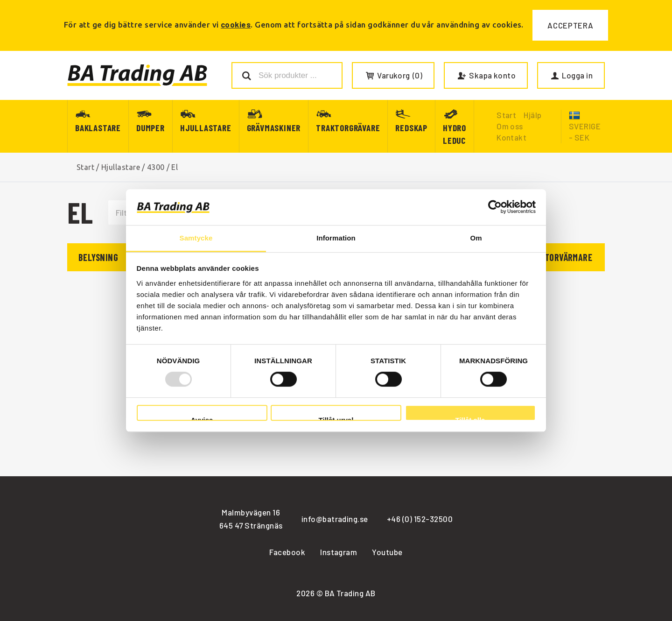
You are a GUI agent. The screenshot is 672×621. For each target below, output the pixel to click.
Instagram (339, 552)
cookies (236, 24)
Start (85, 167)
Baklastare (98, 128)
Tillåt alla (470, 419)
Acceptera (570, 25)
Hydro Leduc (455, 134)
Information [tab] (336, 238)
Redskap (411, 128)
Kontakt (511, 137)
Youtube (387, 552)
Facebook (287, 552)
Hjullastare (206, 128)
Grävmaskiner (274, 128)
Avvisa (202, 419)
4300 (156, 167)
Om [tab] (476, 238)
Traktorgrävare (348, 128)
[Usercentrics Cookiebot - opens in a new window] (495, 207)
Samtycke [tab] (196, 238)
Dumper (150, 128)
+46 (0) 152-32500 (420, 519)
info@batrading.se (335, 519)
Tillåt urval (336, 419)
